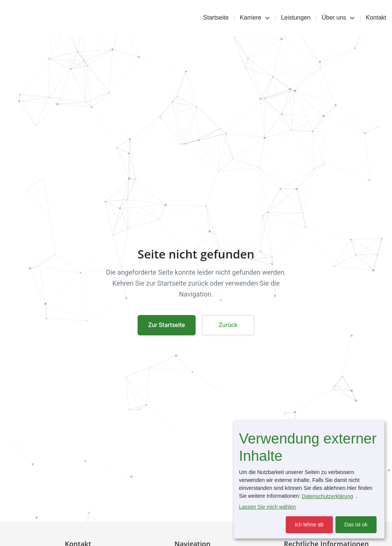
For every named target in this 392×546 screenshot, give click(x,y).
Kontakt (376, 18)
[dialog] (309, 479)
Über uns (338, 18)
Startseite (216, 18)
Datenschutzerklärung (328, 496)
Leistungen (296, 18)
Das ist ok (356, 525)
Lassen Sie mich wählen (267, 507)
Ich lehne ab (309, 525)
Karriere (255, 18)
